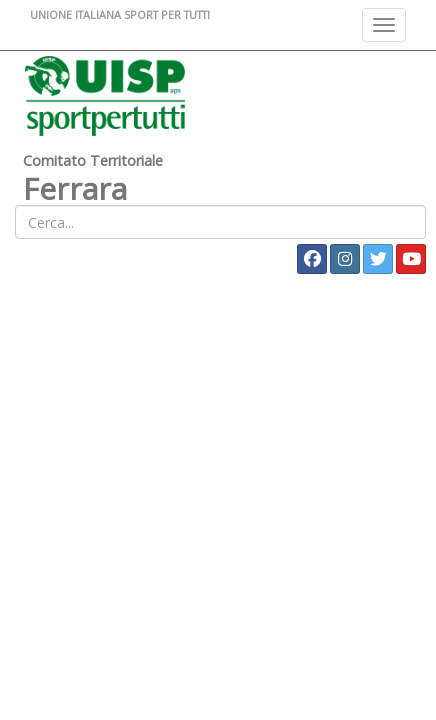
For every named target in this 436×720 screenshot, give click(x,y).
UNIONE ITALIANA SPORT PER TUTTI (120, 14)
